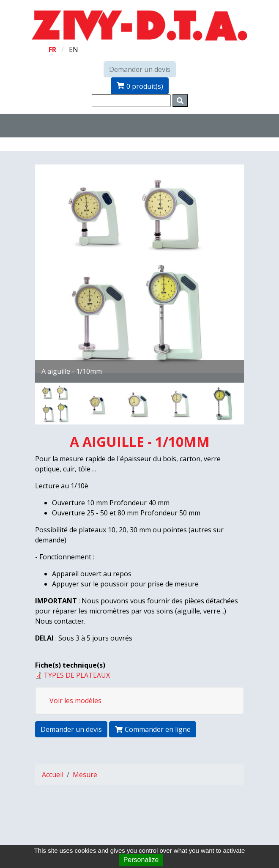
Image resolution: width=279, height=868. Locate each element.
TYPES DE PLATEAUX (77, 675)
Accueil (53, 775)
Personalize (141, 860)
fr (52, 49)
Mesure (85, 775)
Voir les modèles (75, 701)
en (74, 49)
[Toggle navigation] (64, 126)
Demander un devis (140, 69)
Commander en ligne (153, 729)
